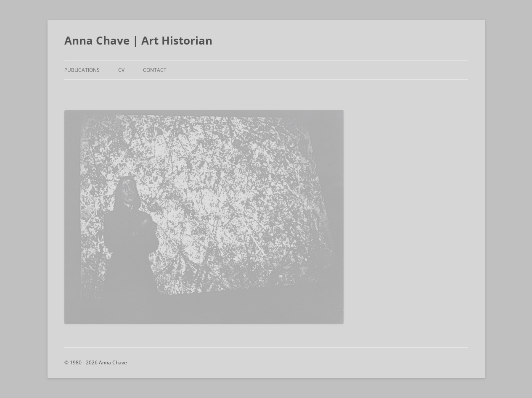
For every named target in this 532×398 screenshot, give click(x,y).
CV (121, 70)
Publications (82, 70)
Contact (155, 70)
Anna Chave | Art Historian (138, 40)
